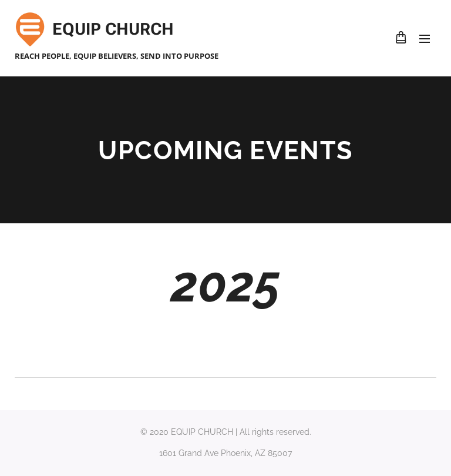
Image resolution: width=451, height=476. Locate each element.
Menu (425, 39)
